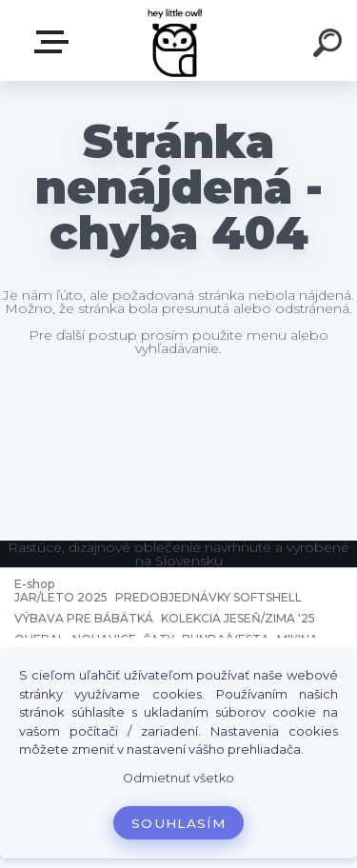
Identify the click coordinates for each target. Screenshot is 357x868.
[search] (330, 46)
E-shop (55, 42)
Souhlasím (178, 823)
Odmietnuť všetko (178, 778)
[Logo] (177, 40)
